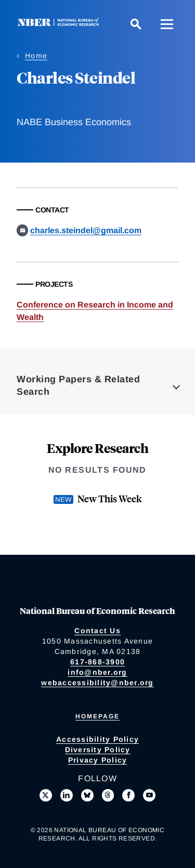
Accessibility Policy (97, 739)
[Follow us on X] (46, 795)
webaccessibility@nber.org (97, 683)
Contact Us (97, 631)
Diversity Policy (98, 750)
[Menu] (167, 24)
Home (36, 56)
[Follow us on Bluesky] (87, 795)
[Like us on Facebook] (128, 795)
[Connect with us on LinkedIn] (67, 795)
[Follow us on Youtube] (149, 795)
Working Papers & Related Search (78, 385)
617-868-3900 (97, 662)
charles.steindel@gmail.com (86, 230)
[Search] (136, 24)
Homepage (97, 716)
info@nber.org (97, 672)
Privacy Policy (98, 760)
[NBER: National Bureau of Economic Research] (60, 24)
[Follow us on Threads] (108, 795)
